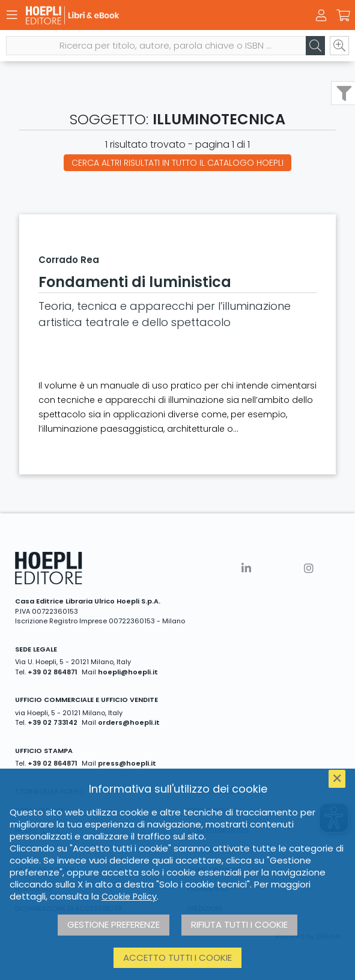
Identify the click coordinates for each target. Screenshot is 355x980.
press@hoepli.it (127, 763)
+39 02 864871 (53, 672)
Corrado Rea (69, 260)
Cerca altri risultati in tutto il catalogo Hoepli (177, 163)
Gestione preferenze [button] (114, 924)
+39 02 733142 (53, 722)
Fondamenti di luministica (135, 282)
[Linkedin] (246, 568)
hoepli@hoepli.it (128, 672)
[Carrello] (343, 16)
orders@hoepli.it (129, 722)
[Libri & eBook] (156, 15)
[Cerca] (315, 46)
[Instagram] (309, 568)
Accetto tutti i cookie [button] (177, 957)
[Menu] (12, 15)
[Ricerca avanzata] (339, 46)
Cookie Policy (129, 897)
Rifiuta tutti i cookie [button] (239, 924)
